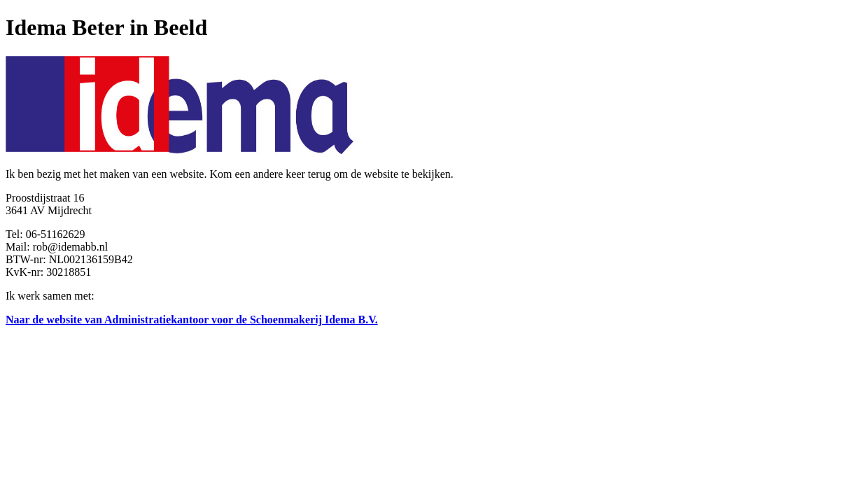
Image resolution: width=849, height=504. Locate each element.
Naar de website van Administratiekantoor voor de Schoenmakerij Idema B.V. (192, 320)
